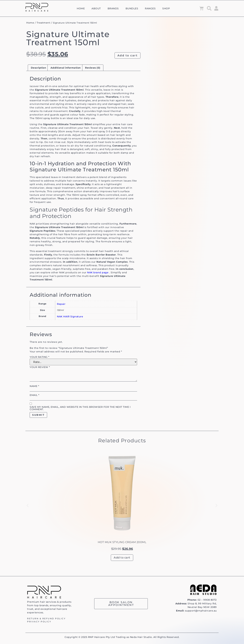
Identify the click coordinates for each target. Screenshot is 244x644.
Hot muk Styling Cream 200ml (122, 542)
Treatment (44, 23)
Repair (61, 304)
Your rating (40, 357)
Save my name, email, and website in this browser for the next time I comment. (80, 408)
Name (34, 386)
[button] (28, 505)
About (96, 8)
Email (35, 395)
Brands (113, 8)
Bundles (132, 8)
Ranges (150, 8)
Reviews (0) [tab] (93, 68)
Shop (166, 8)
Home (81, 8)
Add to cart (128, 55)
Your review (40, 367)
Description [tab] (39, 68)
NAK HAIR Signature (70, 316)
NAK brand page (98, 272)
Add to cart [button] (122, 558)
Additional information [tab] (66, 68)
